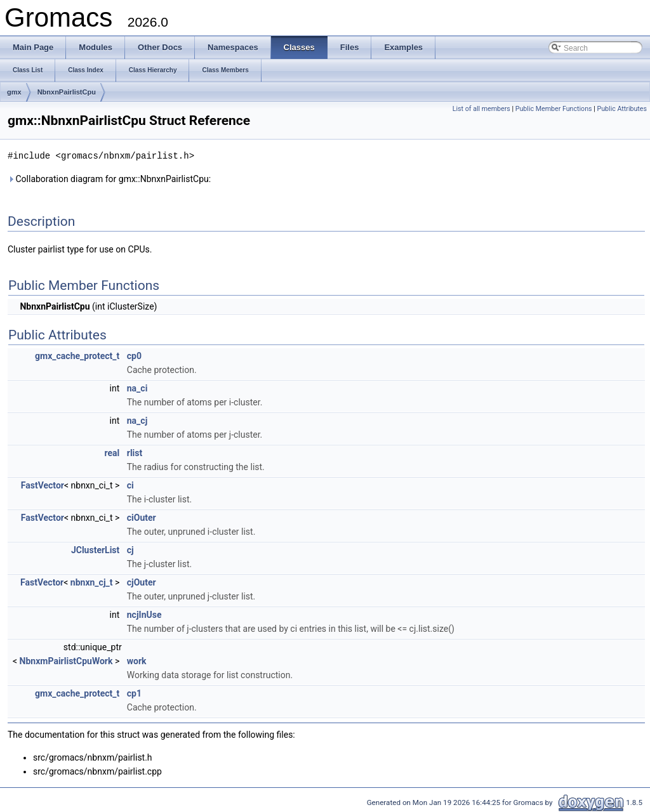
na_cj (137, 420)
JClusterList (95, 549)
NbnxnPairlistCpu (67, 92)
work (137, 660)
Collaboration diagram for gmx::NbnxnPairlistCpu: (109, 178)
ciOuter (142, 517)
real (112, 452)
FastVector (43, 485)
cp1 (134, 693)
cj (130, 549)
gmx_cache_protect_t (77, 355)
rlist (135, 452)
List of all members (481, 109)
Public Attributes (622, 109)
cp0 (134, 355)
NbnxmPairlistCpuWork (66, 660)
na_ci (137, 388)
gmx (14, 92)
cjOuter (142, 582)
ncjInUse (144, 614)
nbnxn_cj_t (92, 582)
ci (130, 485)
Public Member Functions (554, 109)
